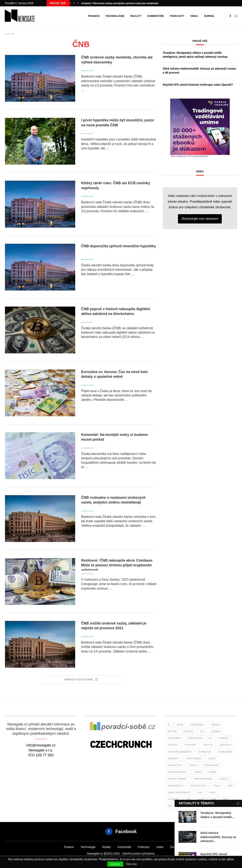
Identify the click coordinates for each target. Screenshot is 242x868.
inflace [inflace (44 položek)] (208, 745)
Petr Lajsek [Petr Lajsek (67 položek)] (211, 765)
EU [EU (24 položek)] (211, 738)
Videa (194, 16)
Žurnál (209, 16)
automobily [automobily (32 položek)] (197, 725)
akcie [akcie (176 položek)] (180, 725)
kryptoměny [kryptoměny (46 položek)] (194, 759)
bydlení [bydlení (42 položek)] (188, 731)
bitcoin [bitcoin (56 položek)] (172, 731)
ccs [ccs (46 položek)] (202, 731)
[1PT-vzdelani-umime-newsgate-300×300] (200, 100)
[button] (74, 3)
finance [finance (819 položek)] (224, 738)
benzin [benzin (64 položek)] (215, 725)
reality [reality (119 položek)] (224, 779)
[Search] (236, 16)
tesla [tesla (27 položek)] (217, 786)
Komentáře (156, 16)
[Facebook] (230, 16)
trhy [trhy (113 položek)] (230, 786)
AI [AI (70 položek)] (169, 725)
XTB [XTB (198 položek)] (188, 799)
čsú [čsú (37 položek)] (170, 806)
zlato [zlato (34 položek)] (201, 799)
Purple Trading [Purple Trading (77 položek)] (177, 779)
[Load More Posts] (81, 680)
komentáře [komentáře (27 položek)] (225, 752)
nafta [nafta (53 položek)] (212, 759)
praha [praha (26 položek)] (213, 772)
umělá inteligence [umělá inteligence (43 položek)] (179, 792)
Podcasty (177, 16)
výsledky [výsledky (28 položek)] (173, 799)
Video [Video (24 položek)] (212, 792)
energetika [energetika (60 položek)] (195, 738)
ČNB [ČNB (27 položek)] (225, 799)
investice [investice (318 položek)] (226, 745)
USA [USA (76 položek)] (200, 792)
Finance (94, 16)
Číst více (131, 864)
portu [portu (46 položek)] (198, 772)
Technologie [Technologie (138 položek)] (198, 786)
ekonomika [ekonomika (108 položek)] (174, 738)
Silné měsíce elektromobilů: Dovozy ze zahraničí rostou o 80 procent (200, 71)
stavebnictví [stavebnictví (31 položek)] (175, 786)
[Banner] (121, 745)
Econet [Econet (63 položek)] (216, 731)
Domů (7, 34)
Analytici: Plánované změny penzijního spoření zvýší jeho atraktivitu (120, 3)
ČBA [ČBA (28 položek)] (214, 799)
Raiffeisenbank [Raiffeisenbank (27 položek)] (203, 779)
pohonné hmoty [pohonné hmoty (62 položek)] (177, 772)
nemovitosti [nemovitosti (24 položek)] (175, 765)
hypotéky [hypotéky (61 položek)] (191, 745)
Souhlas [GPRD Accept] (115, 864)
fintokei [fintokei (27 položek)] (173, 745)
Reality (136, 16)
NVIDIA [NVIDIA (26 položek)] (193, 765)
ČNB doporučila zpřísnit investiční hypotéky (119, 246)
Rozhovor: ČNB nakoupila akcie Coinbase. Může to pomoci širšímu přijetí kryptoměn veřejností (117, 565)
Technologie (115, 16)
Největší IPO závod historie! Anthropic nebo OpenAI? (198, 85)
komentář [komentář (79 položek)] (205, 752)
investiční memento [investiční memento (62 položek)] (180, 752)
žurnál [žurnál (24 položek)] (184, 806)
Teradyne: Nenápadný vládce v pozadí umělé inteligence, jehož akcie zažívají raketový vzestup (195, 55)
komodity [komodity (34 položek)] (173, 759)
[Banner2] (121, 728)
